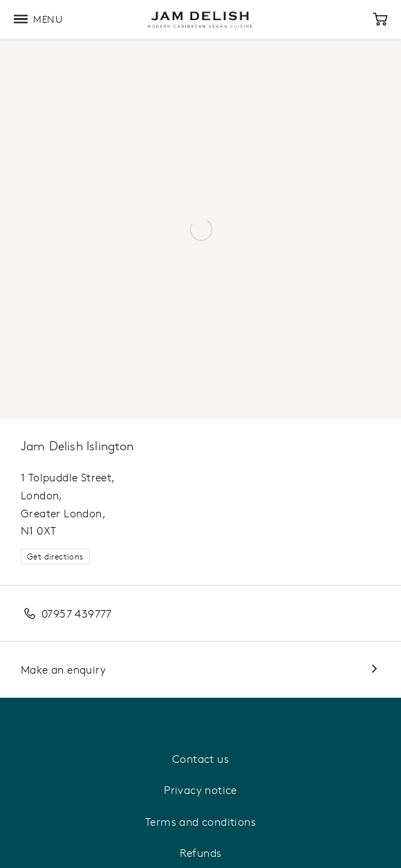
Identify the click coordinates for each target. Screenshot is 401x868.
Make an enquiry (63, 669)
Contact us (200, 758)
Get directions (55, 556)
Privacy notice (200, 789)
